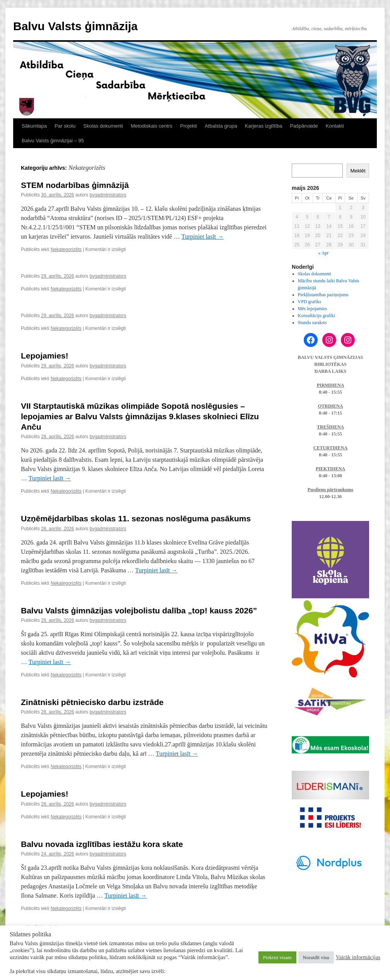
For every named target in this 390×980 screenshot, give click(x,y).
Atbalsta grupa (221, 126)
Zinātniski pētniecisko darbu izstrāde (92, 702)
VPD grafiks (310, 302)
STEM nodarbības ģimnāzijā (75, 185)
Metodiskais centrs (152, 126)
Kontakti (335, 126)
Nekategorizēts (66, 249)
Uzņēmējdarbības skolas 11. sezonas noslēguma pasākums (136, 518)
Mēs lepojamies (313, 309)
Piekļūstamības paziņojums (323, 295)
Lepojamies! (45, 356)
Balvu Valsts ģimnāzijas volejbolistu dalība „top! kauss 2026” (139, 610)
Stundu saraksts (312, 323)
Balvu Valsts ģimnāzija (75, 26)
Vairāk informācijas (358, 957)
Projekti (189, 126)
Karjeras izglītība (264, 126)
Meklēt (358, 171)
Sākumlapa (34, 126)
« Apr (323, 253)
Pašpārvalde (304, 126)
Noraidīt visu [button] (316, 957)
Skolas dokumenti (103, 126)
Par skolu (65, 126)
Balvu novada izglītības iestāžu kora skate (102, 844)
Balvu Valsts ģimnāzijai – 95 (53, 141)
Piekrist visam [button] (277, 957)
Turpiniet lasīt (203, 236)
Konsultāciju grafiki (316, 316)
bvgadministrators (108, 195)
